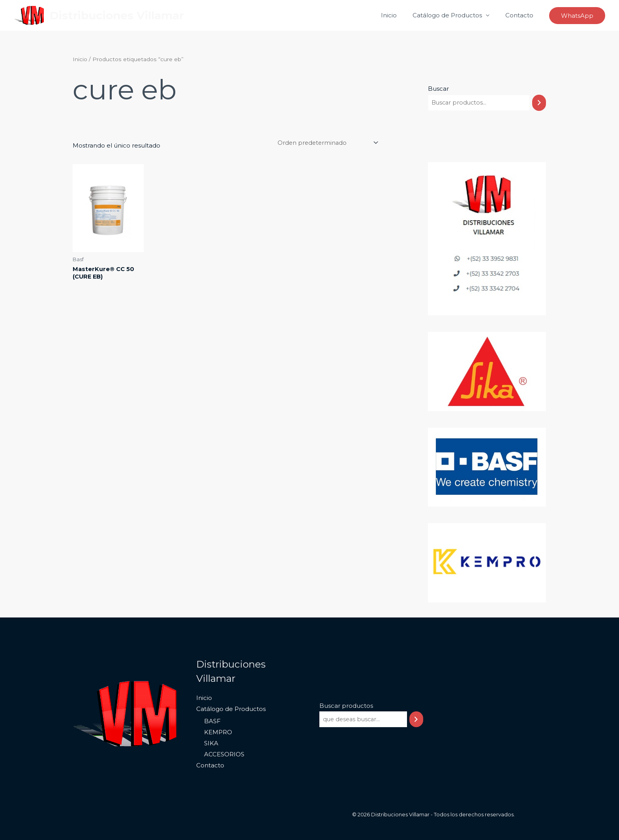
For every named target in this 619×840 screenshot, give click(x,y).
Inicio (399, 15)
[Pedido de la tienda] (325, 143)
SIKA (210, 744)
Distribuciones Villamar (117, 15)
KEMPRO (217, 732)
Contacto (521, 15)
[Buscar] (539, 103)
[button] (577, 16)
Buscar (438, 89)
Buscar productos (345, 706)
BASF (212, 721)
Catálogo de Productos (453, 15)
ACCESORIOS (223, 755)
